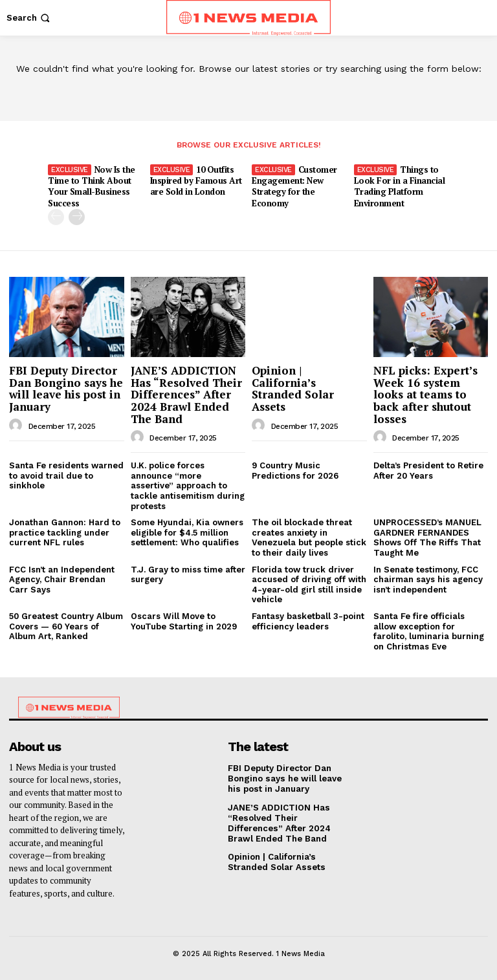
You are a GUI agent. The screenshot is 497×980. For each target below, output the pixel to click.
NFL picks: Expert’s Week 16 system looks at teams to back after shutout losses (425, 394)
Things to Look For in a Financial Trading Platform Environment (400, 186)
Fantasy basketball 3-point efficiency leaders (308, 621)
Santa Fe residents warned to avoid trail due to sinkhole (66, 475)
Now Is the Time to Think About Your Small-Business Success (92, 186)
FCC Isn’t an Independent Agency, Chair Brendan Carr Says (62, 579)
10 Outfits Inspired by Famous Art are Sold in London (196, 180)
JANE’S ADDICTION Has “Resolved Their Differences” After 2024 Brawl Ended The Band (186, 394)
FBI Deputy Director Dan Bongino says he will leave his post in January (66, 388)
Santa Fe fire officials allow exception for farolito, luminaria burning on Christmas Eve (429, 631)
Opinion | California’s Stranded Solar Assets (293, 388)
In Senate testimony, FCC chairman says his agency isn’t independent (428, 579)
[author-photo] (17, 425)
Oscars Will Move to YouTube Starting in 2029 (184, 621)
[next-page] (77, 216)
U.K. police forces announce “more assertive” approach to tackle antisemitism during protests (188, 485)
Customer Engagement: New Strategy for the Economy (294, 186)
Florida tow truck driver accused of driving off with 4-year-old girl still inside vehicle (309, 584)
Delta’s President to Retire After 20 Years (428, 471)
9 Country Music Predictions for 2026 (295, 471)
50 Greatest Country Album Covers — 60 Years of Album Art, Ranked (66, 626)
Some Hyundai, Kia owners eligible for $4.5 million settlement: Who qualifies (187, 532)
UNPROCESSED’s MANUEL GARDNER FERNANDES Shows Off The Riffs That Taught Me (427, 538)
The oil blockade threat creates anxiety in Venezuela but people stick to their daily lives (309, 538)
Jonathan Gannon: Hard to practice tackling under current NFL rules (65, 532)
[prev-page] (56, 216)
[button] (29, 18)
